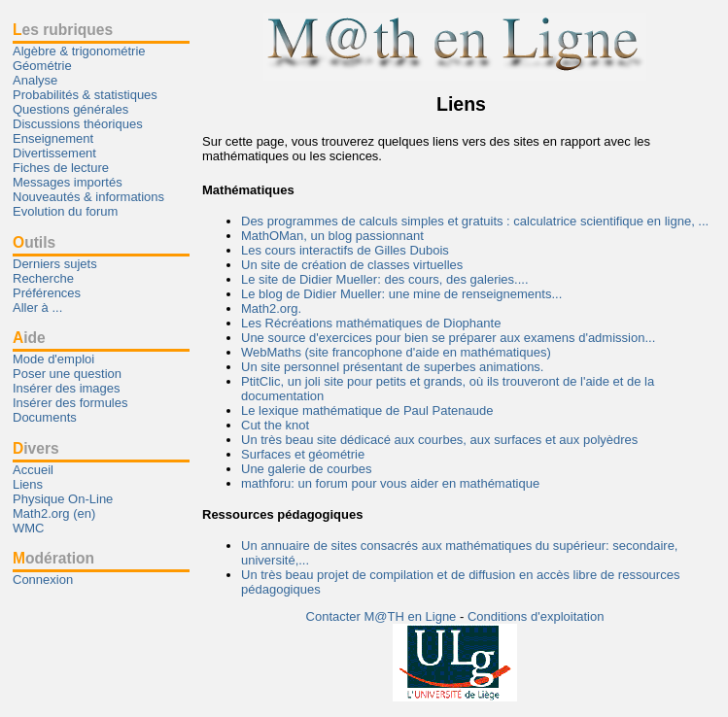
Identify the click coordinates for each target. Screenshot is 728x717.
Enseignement (53, 138)
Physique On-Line (63, 499)
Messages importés (68, 182)
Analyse (35, 80)
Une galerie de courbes (306, 469)
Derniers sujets (55, 264)
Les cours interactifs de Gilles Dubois (345, 250)
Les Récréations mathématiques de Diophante (371, 323)
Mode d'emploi (53, 359)
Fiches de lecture (61, 168)
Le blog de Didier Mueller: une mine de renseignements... (401, 294)
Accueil (33, 470)
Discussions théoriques (78, 124)
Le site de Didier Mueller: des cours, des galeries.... (385, 279)
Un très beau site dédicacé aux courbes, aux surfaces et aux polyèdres (439, 440)
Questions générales (70, 109)
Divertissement (54, 153)
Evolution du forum (65, 211)
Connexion (43, 580)
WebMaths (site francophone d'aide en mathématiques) (396, 352)
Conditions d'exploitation (536, 616)
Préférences (47, 293)
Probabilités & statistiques (85, 95)
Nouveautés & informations (88, 197)
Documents (45, 417)
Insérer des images (67, 388)
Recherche (43, 278)
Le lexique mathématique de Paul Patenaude (367, 410)
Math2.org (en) (54, 513)
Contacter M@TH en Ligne (383, 616)
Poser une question (67, 374)
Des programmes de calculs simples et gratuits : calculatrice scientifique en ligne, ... (475, 221)
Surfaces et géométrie (303, 454)
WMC (29, 528)
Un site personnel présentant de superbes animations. (392, 367)
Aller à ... (37, 307)
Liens (28, 484)
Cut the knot (275, 425)
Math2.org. (271, 308)
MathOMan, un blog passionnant (332, 236)
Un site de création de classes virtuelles (352, 265)
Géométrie (42, 66)
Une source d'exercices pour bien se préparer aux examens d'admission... (448, 338)
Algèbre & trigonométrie (79, 51)
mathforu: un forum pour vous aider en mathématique (390, 483)
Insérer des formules (70, 403)
